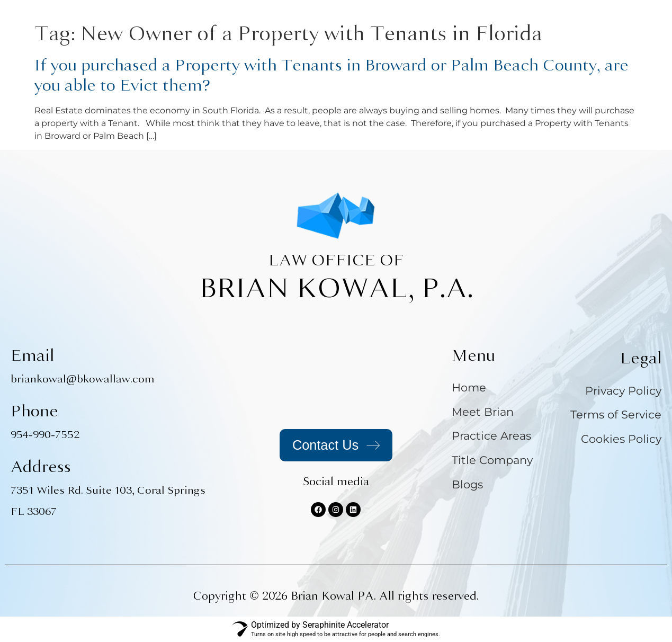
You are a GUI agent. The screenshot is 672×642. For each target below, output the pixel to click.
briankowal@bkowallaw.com (83, 379)
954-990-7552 (45, 435)
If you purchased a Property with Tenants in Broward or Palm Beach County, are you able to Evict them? (331, 75)
